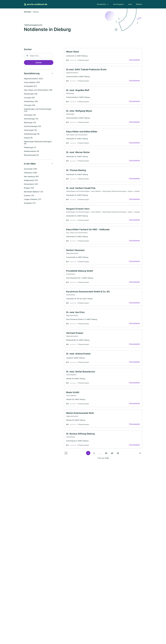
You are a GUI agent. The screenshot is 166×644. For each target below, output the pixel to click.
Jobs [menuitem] (130, 4)
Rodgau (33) (29, 188)
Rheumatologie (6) (31, 155)
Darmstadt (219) (30, 169)
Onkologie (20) (30, 115)
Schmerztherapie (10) (33, 127)
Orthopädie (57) (30, 86)
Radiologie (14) (30, 123)
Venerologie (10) (30, 130)
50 (118, 465)
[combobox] (39, 56)
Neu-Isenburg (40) (31, 177)
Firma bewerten (134, 60)
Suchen (39, 63)
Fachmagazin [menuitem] (118, 4)
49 (112, 465)
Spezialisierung (32, 74)
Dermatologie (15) (31, 119)
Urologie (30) (29, 98)
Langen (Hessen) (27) (33, 200)
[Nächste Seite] (140, 465)
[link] (103, 56)
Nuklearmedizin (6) (32, 152)
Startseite (27, 12)
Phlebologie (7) (30, 148)
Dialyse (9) (28, 138)
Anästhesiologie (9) (32, 134)
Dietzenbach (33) (31, 184)
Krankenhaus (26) (31, 102)
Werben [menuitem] (139, 4)
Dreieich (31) (29, 196)
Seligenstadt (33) (31, 181)
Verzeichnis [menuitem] (101, 4)
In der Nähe (30, 164)
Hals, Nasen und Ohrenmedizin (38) (38, 90)
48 (106, 465)
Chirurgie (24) (30, 106)
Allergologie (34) (31, 94)
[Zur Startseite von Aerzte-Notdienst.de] (36, 4)
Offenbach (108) (30, 173)
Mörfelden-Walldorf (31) (34, 192)
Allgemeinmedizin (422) (33, 79)
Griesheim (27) (30, 203)
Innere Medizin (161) (32, 83)
